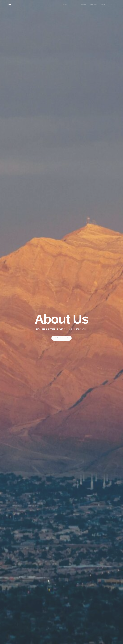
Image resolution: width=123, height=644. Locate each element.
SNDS (10, 5)
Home (65, 5)
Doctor (73, 5)
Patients (84, 5)
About (103, 5)
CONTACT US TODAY (61, 338)
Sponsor (94, 5)
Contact (112, 5)
